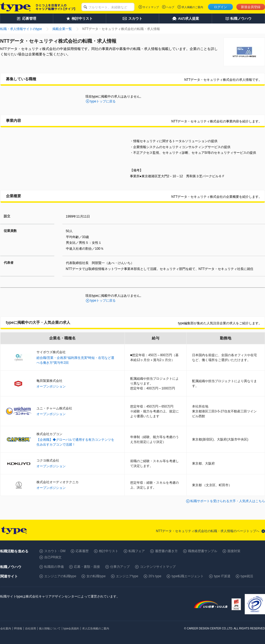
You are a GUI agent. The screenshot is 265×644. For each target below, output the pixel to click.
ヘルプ (170, 7)
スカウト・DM (55, 551)
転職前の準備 (54, 567)
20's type (155, 576)
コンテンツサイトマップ (158, 567)
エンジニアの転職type (60, 576)
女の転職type (96, 576)
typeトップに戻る (103, 101)
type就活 (247, 576)
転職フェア (137, 551)
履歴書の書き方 (166, 551)
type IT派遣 (222, 576)
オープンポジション (51, 386)
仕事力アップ (120, 567)
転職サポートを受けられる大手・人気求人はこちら (228, 501)
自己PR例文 (53, 557)
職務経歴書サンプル (203, 551)
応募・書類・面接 (87, 567)
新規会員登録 (251, 7)
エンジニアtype (127, 576)
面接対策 (234, 551)
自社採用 (31, 628)
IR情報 (18, 628)
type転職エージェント (188, 576)
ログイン (220, 7)
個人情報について (50, 628)
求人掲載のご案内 (192, 7)
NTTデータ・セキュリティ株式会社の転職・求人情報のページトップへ (208, 531)
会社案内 (6, 628)
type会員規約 (71, 628)
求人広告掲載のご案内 (96, 628)
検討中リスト (109, 551)
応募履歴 (82, 551)
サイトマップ (151, 7)
